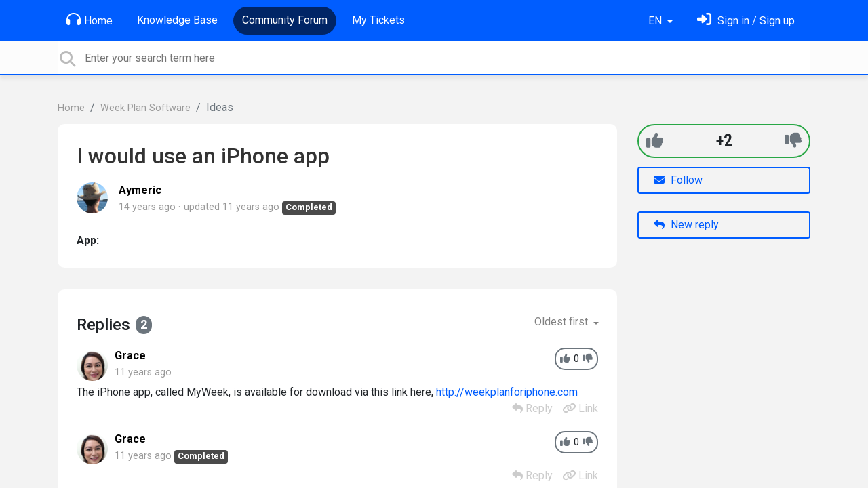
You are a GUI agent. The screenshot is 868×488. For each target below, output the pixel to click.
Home (90, 20)
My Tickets (378, 20)
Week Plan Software (145, 108)
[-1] (793, 141)
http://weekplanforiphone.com (507, 392)
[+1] (655, 141)
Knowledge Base (177, 20)
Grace (130, 355)
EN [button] (656, 21)
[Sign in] (746, 21)
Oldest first (563, 322)
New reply (686, 225)
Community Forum (285, 20)
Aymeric (140, 190)
